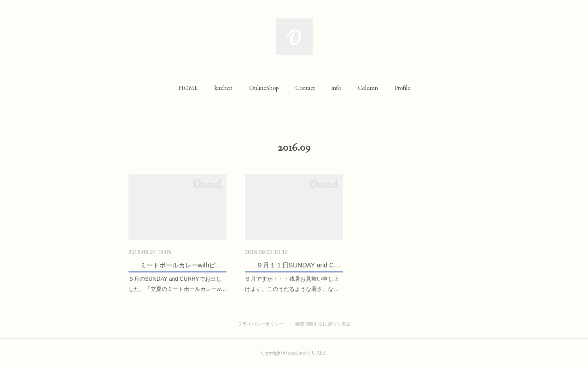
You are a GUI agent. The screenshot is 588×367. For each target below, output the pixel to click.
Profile (402, 88)
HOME (188, 88)
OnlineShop (264, 88)
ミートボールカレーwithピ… (181, 265)
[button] (188, 88)
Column (368, 88)
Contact (305, 88)
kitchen (224, 88)
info (336, 88)
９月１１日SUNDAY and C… (298, 265)
